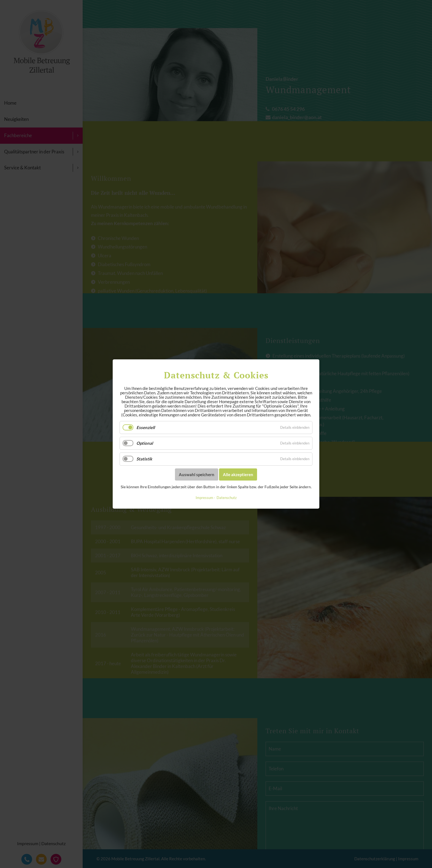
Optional (145, 443)
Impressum (204, 498)
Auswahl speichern (197, 474)
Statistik (144, 459)
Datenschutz (227, 498)
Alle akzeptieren (238, 474)
